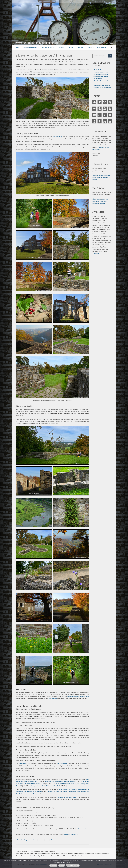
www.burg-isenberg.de (71, 835)
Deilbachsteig (57, 137)
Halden (61, 47)
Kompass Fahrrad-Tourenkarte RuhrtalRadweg (60, 781)
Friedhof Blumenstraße (101, 81)
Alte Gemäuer (102, 47)
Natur (71, 47)
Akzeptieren (53, 865)
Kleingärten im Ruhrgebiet (102, 87)
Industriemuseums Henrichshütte (78, 696)
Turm (52, 840)
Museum (41, 840)
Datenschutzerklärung (73, 865)
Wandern (95, 175)
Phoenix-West (97, 199)
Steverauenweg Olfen (101, 76)
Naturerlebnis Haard (99, 203)
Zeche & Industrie (48, 47)
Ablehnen (62, 865)
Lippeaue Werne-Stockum (102, 85)
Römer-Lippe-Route (100, 83)
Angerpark (96, 201)
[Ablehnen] (126, 863)
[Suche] (110, 56)
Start (18, 47)
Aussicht (19, 840)
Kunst (90, 47)
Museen (80, 47)
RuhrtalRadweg (62, 764)
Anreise (97, 254)
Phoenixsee (104, 201)
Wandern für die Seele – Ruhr (68, 797)
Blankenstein (53, 699)
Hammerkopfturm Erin (101, 72)
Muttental (105, 199)
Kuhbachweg (98, 79)
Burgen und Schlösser (30, 840)
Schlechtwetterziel (105, 175)
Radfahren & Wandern (30, 47)
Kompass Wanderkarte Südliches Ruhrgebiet (45, 786)
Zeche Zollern (98, 70)
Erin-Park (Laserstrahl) (101, 74)
